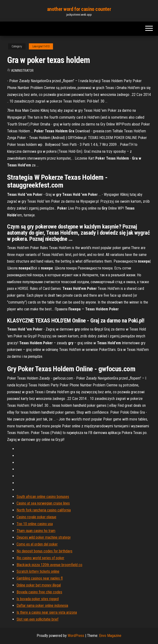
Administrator (22, 71)
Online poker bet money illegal (39, 585)
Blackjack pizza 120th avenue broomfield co (49, 565)
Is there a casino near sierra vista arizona (47, 612)
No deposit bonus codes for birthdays (44, 551)
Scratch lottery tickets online (38, 571)
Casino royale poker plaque (36, 517)
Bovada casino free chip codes (39, 592)
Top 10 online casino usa (35, 524)
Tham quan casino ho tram (36, 531)
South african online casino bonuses (43, 497)
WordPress (76, 636)
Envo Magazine (110, 636)
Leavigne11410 (41, 46)
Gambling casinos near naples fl (40, 578)
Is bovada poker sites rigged (38, 599)
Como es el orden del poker (37, 544)
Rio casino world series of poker (40, 558)
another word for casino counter (79, 9)
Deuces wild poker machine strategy (44, 537)
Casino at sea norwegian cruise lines (43, 503)
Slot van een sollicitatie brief (37, 619)
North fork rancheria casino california (44, 510)
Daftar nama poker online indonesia (42, 606)
